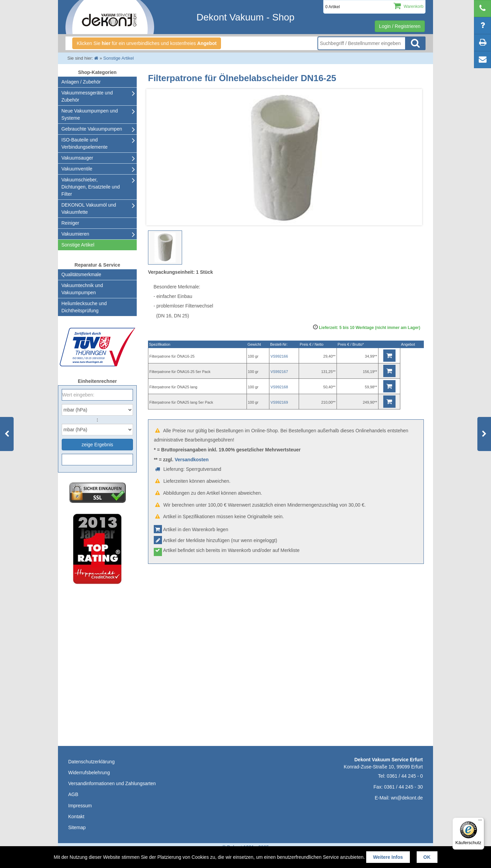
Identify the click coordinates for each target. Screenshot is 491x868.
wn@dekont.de (407, 798)
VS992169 (279, 402)
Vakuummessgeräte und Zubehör (87, 96)
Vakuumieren (75, 234)
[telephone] (482, 9)
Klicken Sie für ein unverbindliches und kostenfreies (147, 43)
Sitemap (77, 827)
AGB (73, 794)
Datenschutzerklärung (91, 762)
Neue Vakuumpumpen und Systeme (90, 114)
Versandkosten (192, 460)
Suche (415, 43)
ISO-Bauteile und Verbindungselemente (84, 143)
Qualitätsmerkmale (81, 274)
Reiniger (70, 223)
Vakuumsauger (77, 158)
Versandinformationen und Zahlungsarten (112, 783)
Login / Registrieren (400, 26)
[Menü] (480, 822)
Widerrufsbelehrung (89, 773)
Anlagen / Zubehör (81, 82)
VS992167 (279, 372)
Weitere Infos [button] (388, 857)
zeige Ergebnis (97, 445)
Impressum (80, 806)
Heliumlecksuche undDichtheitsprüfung (84, 307)
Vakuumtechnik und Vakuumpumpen (82, 289)
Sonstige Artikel (78, 245)
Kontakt (76, 817)
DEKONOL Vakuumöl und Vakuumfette (89, 208)
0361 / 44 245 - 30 (403, 787)
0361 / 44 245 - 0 (405, 776)
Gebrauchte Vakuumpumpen (92, 129)
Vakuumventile (77, 169)
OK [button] (427, 857)
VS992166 (279, 356)
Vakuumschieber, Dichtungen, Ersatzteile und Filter (91, 187)
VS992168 (279, 387)
